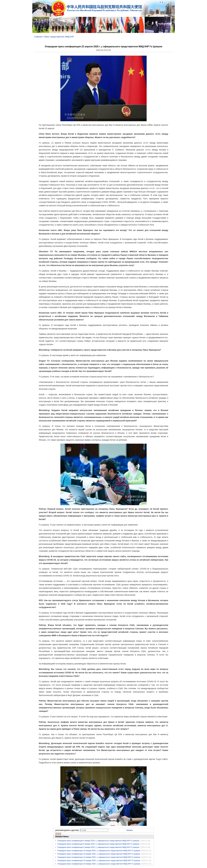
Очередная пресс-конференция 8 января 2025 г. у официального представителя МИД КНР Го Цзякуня (98, 844)
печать (130, 830)
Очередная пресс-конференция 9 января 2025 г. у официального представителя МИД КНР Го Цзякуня (98, 847)
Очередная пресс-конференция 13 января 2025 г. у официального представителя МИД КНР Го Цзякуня (99, 854)
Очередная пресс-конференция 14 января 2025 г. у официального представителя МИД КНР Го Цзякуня (99, 857)
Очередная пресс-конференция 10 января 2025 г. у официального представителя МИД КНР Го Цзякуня (99, 851)
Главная (38, 37)
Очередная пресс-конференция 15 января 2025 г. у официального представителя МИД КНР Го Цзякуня (99, 861)
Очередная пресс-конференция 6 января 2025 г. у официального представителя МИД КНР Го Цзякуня (98, 841)
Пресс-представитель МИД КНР (59, 37)
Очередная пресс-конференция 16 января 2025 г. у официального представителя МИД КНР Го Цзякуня (99, 864)
